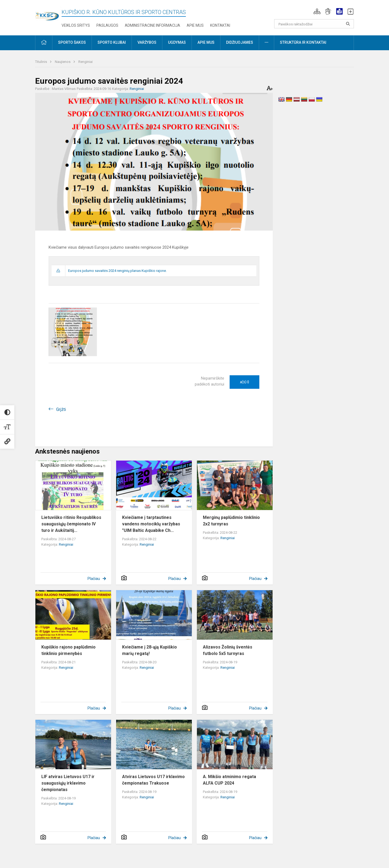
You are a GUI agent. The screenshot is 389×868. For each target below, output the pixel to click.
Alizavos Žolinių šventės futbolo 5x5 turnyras (228, 650)
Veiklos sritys (76, 25)
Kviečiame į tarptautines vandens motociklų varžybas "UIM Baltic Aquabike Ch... (151, 524)
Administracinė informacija (152, 25)
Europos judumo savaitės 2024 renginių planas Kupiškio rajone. (117, 271)
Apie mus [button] (206, 42)
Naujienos (63, 62)
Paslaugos (107, 25)
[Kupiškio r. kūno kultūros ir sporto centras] (48, 13)
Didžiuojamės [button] (240, 42)
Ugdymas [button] (177, 42)
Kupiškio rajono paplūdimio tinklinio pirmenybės (68, 650)
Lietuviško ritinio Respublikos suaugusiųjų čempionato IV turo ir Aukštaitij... (71, 524)
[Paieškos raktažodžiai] (314, 24)
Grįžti (61, 409)
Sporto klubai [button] (112, 42)
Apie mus (195, 25)
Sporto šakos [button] (72, 42)
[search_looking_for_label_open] (348, 24)
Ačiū (244, 382)
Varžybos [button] (147, 42)
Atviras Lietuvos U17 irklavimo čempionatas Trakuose (153, 780)
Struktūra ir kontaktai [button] (303, 42)
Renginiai (85, 62)
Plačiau (94, 579)
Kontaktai (220, 25)
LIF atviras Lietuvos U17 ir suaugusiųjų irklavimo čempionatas (68, 783)
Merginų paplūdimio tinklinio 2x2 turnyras (231, 521)
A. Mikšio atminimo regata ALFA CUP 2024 (229, 780)
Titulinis (41, 62)
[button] (317, 11)
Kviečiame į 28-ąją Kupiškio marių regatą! (150, 650)
